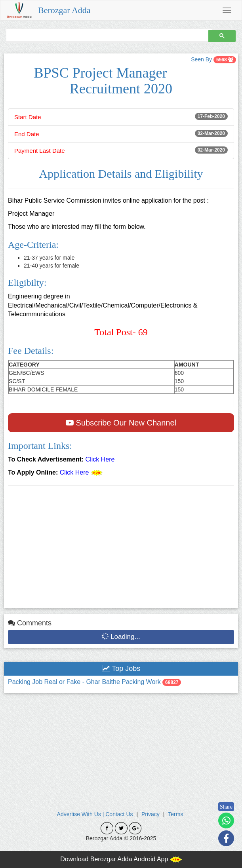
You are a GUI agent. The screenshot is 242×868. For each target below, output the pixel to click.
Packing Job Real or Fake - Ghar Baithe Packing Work (85, 682)
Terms (175, 814)
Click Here (100, 459)
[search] (106, 35)
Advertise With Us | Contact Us (95, 814)
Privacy (151, 814)
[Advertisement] (121, 549)
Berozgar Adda (64, 10)
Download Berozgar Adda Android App (121, 859)
